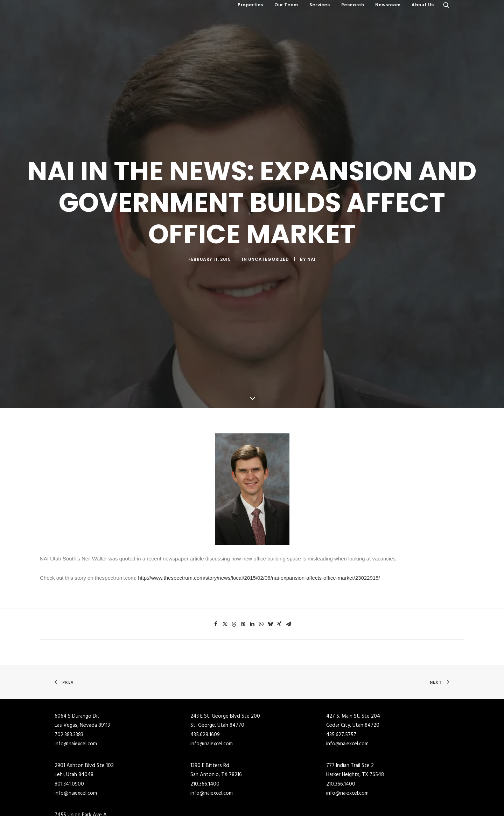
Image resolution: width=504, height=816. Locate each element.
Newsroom (388, 5)
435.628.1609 (205, 713)
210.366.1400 (205, 763)
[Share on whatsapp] (261, 603)
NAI (311, 248)
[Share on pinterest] (243, 603)
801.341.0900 (69, 763)
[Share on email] (288, 603)
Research (353, 5)
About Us (423, 5)
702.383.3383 (69, 713)
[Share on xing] (279, 603)
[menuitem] (250, 5)
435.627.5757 (341, 713)
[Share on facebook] (216, 603)
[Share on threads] (234, 603)
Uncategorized (269, 248)
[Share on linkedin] (252, 603)
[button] (446, 5)
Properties (250, 5)
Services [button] (320, 5)
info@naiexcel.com (76, 723)
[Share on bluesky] (270, 603)
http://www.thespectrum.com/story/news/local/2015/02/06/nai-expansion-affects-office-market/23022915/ (259, 556)
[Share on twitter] (225, 603)
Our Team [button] (286, 5)
